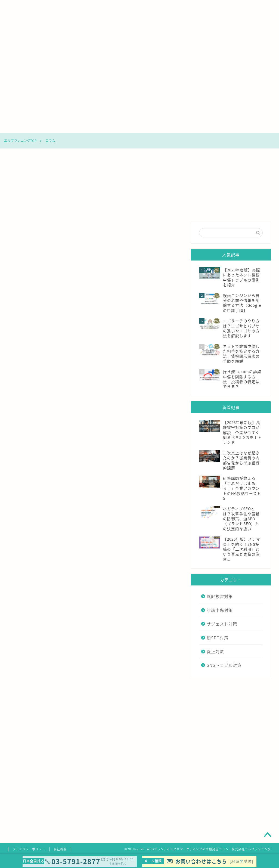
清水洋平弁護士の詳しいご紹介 (109, 826)
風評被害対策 (61, 126)
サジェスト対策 (131, 126)
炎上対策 (204, 126)
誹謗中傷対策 (96, 126)
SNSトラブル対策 (240, 126)
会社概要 (60, 849)
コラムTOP (24, 126)
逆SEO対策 (168, 126)
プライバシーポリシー (29, 849)
